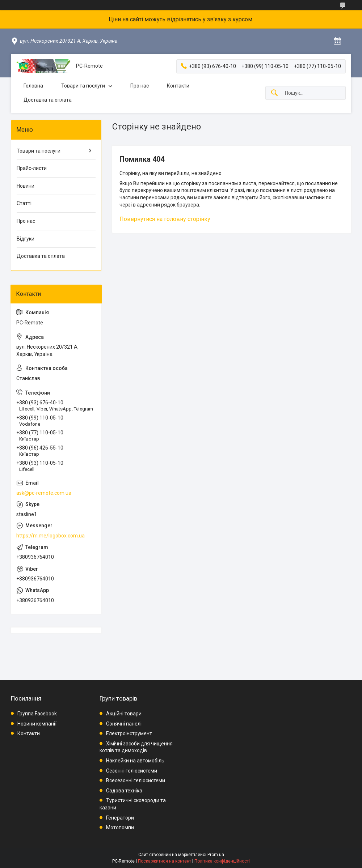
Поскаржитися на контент (165, 861)
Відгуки (26, 239)
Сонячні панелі (124, 724)
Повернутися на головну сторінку (165, 219)
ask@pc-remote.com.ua (44, 493)
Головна (33, 86)
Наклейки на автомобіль (135, 761)
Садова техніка (124, 791)
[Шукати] (274, 93)
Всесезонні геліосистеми (136, 780)
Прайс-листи (32, 168)
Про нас (140, 86)
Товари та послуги (83, 86)
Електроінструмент (129, 733)
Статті (24, 203)
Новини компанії (37, 724)
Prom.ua (216, 855)
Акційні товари (124, 714)
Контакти (178, 86)
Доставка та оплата (48, 100)
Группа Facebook (37, 714)
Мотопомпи (120, 827)
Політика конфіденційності (222, 861)
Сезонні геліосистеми (132, 771)
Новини (26, 186)
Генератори (120, 818)
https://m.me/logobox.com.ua (50, 536)
